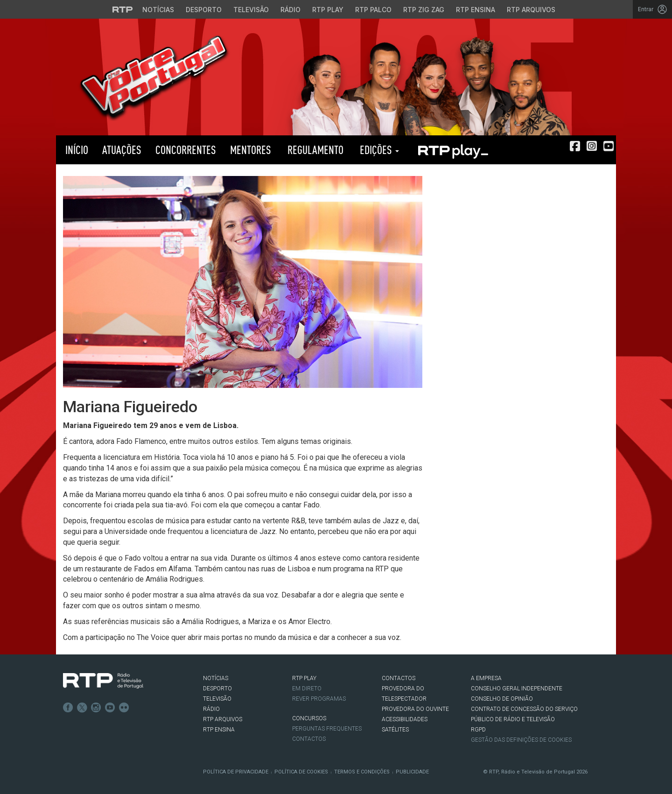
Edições (378, 150)
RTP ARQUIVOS (223, 719)
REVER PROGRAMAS (319, 699)
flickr (124, 708)
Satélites (395, 730)
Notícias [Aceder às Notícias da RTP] (158, 10)
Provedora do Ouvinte (415, 709)
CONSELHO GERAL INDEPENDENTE (517, 689)
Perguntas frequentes (327, 729)
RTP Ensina (219, 730)
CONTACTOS (399, 678)
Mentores (251, 150)
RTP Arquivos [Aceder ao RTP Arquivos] (531, 10)
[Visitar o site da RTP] (123, 9)
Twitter (82, 708)
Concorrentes (186, 150)
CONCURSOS (309, 718)
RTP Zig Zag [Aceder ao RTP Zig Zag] (424, 10)
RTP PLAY (453, 150)
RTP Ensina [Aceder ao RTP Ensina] (476, 10)
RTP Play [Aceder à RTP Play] (328, 10)
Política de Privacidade (236, 772)
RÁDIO (211, 709)
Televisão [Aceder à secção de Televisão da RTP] (251, 10)
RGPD (478, 730)
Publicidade (412, 772)
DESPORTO (217, 689)
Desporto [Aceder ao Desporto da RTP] (204, 10)
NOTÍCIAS (216, 678)
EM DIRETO (307, 689)
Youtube (110, 708)
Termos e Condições (362, 772)
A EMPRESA (486, 678)
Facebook (68, 708)
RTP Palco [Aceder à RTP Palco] (373, 10)
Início (76, 150)
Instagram (96, 708)
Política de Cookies (301, 772)
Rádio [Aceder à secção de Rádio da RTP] (290, 10)
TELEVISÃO (217, 699)
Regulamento (314, 150)
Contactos (309, 739)
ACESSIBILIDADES (405, 719)
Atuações (122, 150)
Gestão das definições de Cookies (521, 740)
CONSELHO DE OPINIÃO (502, 699)
